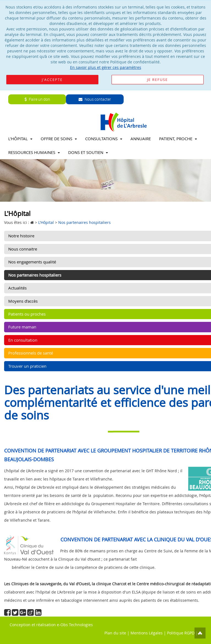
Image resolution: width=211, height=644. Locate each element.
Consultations (104, 139)
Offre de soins (59, 139)
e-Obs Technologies (75, 625)
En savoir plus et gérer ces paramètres (106, 67)
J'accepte (52, 80)
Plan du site (115, 633)
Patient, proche (178, 139)
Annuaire (141, 139)
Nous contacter (95, 99)
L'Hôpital (20, 139)
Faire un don (37, 99)
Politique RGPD (181, 633)
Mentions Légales (147, 633)
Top (200, 633)
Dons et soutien (88, 152)
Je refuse (157, 80)
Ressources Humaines (34, 152)
